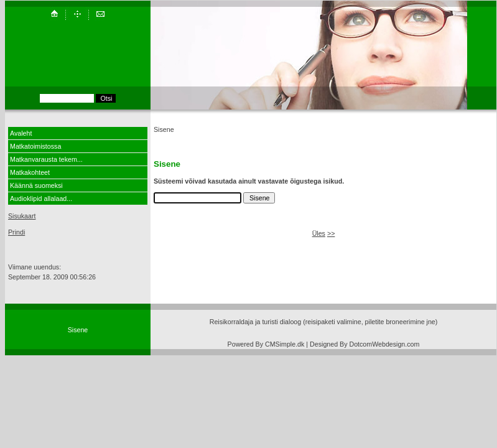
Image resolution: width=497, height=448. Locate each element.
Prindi (16, 232)
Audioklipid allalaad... (41, 198)
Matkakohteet (30, 172)
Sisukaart (22, 216)
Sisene (78, 330)
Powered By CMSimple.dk (266, 344)
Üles (319, 233)
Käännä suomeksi (36, 185)
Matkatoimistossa (35, 146)
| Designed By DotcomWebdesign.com (363, 344)
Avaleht (21, 133)
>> (331, 233)
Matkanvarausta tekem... (46, 159)
